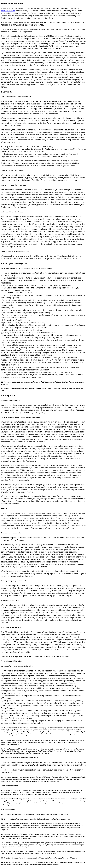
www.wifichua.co (8, 11)
